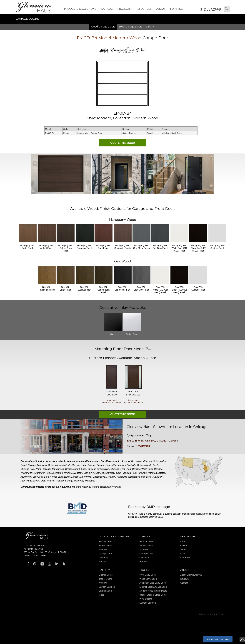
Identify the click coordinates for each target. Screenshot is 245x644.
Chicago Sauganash (53, 469)
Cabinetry (103, 558)
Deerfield (56, 473)
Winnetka (89, 481)
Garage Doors (105, 554)
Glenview (110, 473)
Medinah (111, 477)
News (183, 554)
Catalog (107, 9)
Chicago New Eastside (124, 465)
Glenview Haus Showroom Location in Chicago (167, 427)
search (227, 9)
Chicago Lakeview (37, 465)
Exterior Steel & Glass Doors (153, 587)
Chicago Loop (104, 465)
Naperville (122, 477)
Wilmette (79, 481)
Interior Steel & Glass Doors (153, 595)
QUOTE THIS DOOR (123, 143)
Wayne (51, 481)
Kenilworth (26, 477)
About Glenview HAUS (191, 575)
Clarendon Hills (42, 473)
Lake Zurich (64, 477)
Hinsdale (142, 473)
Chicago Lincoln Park (59, 465)
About (161, 9)
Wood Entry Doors (148, 579)
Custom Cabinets (107, 587)
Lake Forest (50, 477)
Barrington (137, 461)
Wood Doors (103, 27)
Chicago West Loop (121, 469)
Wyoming (116, 487)
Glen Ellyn (89, 473)
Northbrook (134, 477)
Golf (118, 473)
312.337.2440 (211, 9)
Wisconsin (105, 487)
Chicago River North (31, 469)
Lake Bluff (38, 477)
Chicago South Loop (76, 469)
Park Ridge (26, 481)
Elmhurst (67, 473)
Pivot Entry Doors (148, 575)
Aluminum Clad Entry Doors (153, 583)
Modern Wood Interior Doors (153, 591)
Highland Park (129, 473)
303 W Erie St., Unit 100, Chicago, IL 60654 (152, 441)
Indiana (86, 487)
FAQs (183, 542)
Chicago (148, 461)
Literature (185, 558)
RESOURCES (144, 9)
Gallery (150, 27)
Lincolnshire (99, 477)
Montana (95, 487)
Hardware (144, 562)
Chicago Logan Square (83, 465)
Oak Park (158, 477)
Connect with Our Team (218, 639)
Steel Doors (130, 27)
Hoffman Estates (157, 473)
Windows (103, 550)
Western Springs (64, 481)
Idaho (79, 487)
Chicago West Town (142, 469)
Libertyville (86, 477)
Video (183, 550)
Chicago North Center (148, 465)
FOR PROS (177, 9)
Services (103, 562)
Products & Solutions (80, 9)
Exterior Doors (106, 542)
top (242, 640)
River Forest (40, 481)
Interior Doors (105, 546)
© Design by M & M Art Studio (212, 614)
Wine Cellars (146, 599)
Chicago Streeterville (98, 469)
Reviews (184, 579)
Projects (124, 9)
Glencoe (100, 473)
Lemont (75, 477)
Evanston (77, 473)
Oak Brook (147, 477)
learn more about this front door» (112, 401)
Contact (184, 583)
